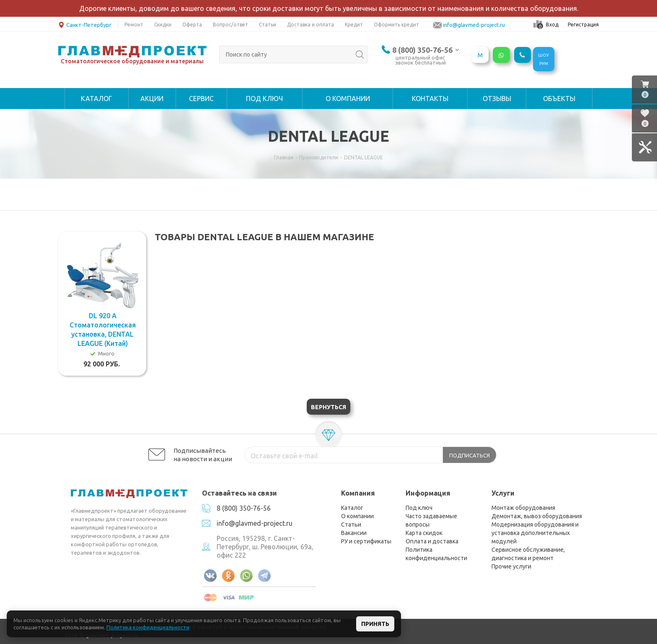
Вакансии (354, 533)
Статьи (351, 525)
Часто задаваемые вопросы (431, 520)
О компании (357, 516)
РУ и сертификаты (366, 541)
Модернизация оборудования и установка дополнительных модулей (535, 533)
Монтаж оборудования (523, 508)
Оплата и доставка (432, 541)
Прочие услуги (511, 566)
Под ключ (419, 508)
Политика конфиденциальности (436, 554)
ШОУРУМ (543, 59)
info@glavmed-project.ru (255, 523)
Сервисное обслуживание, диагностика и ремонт (528, 554)
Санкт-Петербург (85, 24)
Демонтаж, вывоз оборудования (537, 516)
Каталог (352, 508)
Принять (375, 624)
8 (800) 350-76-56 (422, 50)
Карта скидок (424, 533)
